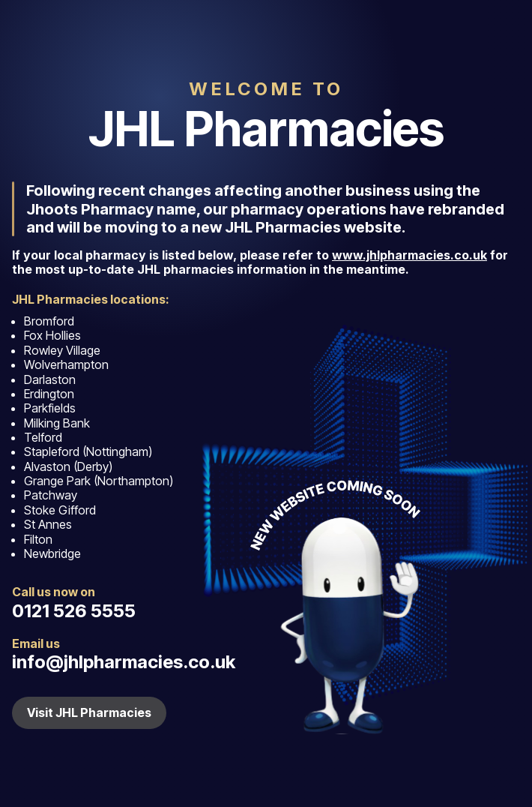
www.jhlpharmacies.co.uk (409, 255)
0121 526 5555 (74, 611)
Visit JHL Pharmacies (89, 712)
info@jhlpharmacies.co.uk (124, 662)
